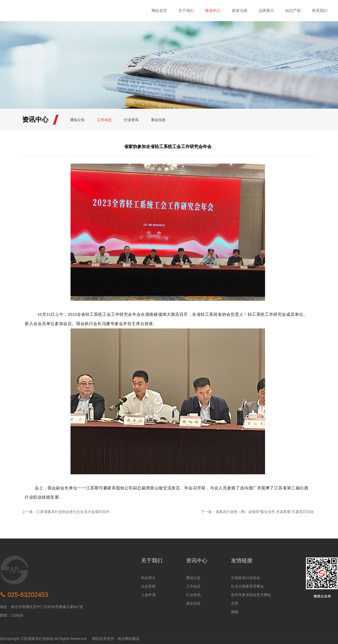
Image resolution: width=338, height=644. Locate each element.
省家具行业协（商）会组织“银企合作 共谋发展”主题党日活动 (265, 512)
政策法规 (240, 11)
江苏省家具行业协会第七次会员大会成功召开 (73, 512)
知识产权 (293, 11)
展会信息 (158, 120)
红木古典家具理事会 (247, 586)
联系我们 (320, 11)
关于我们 (186, 11)
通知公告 (77, 120)
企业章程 (148, 586)
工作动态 (104, 120)
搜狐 (235, 612)
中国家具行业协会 (246, 578)
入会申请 (148, 595)
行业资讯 (131, 120)
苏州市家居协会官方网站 (251, 595)
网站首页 (159, 11)
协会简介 (148, 578)
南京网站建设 (129, 639)
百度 (235, 603)
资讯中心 (213, 11)
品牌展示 (266, 11)
